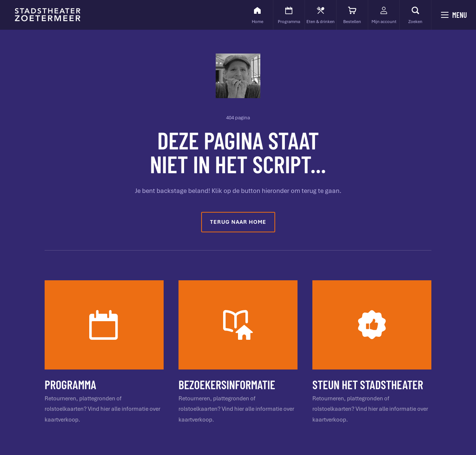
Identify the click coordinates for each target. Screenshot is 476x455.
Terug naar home (238, 222)
